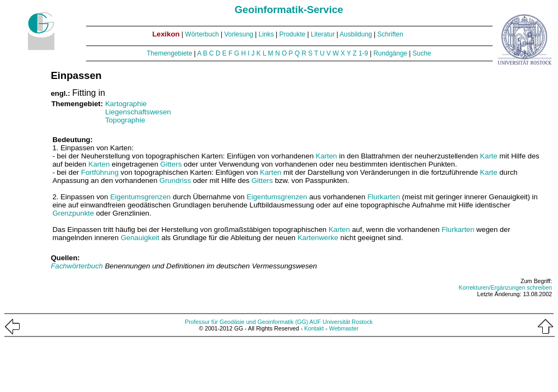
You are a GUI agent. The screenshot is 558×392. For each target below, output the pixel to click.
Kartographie (126, 104)
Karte (489, 156)
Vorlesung (238, 34)
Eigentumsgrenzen (140, 197)
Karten (326, 156)
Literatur (323, 34)
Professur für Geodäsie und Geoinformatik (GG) (246, 322)
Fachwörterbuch (78, 266)
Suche (422, 53)
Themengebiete (169, 53)
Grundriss (175, 180)
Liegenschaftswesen (138, 112)
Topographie (125, 120)
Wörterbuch (202, 34)
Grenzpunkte (73, 213)
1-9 (363, 53)
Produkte (292, 34)
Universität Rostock (348, 322)
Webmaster (344, 328)
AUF (315, 322)
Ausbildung (356, 34)
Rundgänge (390, 53)
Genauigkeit (140, 238)
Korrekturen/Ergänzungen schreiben (505, 287)
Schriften (390, 34)
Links (266, 34)
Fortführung (100, 172)
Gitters (171, 164)
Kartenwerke (318, 238)
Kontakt (314, 328)
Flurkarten (384, 197)
